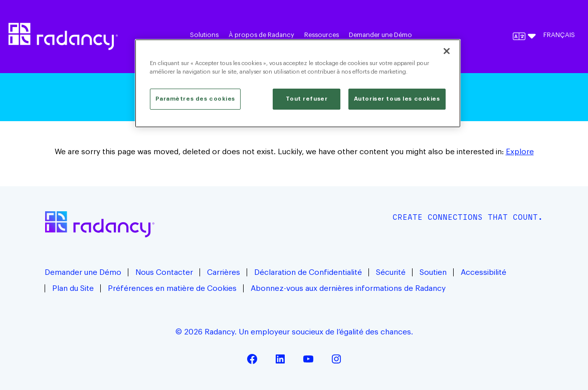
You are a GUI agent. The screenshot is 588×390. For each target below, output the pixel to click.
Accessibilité (483, 272)
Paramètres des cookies (195, 99)
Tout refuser (307, 99)
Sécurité (391, 272)
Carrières (224, 272)
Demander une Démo (380, 35)
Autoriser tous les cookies (397, 99)
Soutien (433, 272)
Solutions (204, 35)
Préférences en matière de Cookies (172, 288)
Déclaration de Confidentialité (308, 272)
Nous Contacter (164, 272)
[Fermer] (447, 51)
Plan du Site (73, 288)
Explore (520, 152)
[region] (298, 83)
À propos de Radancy (261, 35)
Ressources (322, 35)
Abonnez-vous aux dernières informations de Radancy (349, 288)
